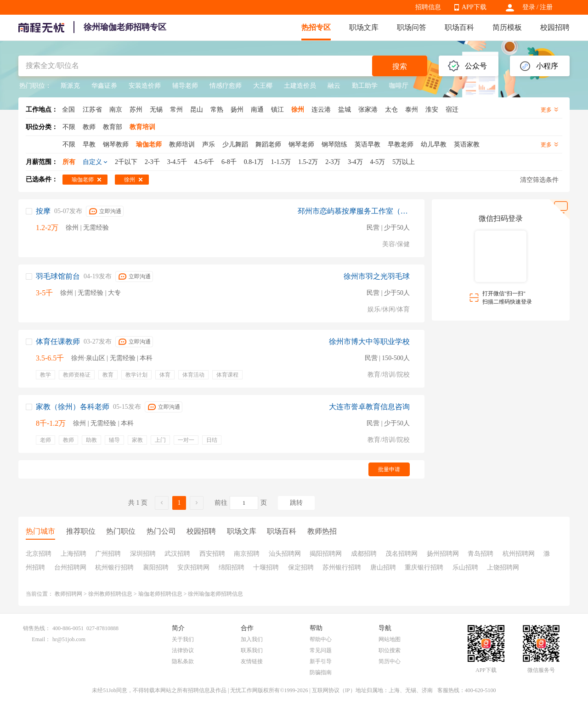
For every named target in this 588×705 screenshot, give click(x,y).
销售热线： (37, 628)
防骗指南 (321, 672)
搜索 (400, 66)
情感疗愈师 (226, 86)
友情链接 (252, 661)
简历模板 (507, 27)
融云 (334, 86)
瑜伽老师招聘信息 (160, 594)
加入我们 (252, 639)
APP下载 (474, 7)
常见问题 (321, 650)
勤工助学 (365, 86)
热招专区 (316, 27)
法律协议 (183, 650)
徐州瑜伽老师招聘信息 (215, 594)
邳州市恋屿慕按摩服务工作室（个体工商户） (354, 211)
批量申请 (389, 469)
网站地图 (390, 639)
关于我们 (183, 639)
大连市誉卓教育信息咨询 (369, 407)
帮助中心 (321, 639)
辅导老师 (185, 86)
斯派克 (70, 86)
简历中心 (390, 661)
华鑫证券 (104, 86)
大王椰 (263, 86)
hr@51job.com (69, 639)
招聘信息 (428, 7)
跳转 (296, 503)
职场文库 (364, 27)
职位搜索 (390, 650)
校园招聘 (555, 27)
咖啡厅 (399, 86)
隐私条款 (183, 661)
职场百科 (459, 27)
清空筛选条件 (539, 180)
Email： (41, 639)
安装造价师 (145, 86)
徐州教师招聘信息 (110, 594)
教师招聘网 (68, 594)
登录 (529, 7)
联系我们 (252, 650)
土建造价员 (300, 86)
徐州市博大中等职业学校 (369, 341)
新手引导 (321, 661)
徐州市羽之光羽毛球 (377, 276)
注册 (546, 7)
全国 (68, 110)
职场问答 (412, 27)
